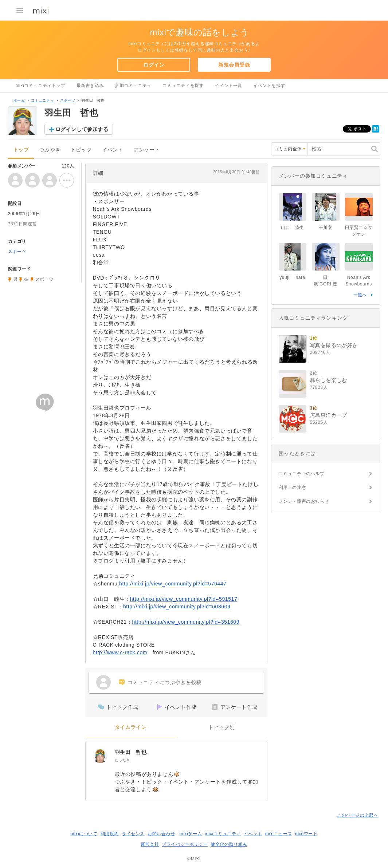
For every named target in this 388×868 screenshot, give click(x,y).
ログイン (154, 65)
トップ (21, 150)
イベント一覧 (228, 86)
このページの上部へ (358, 815)
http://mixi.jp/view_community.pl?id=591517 (184, 599)
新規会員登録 (234, 65)
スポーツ (68, 100)
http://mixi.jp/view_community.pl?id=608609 (177, 607)
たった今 (122, 760)
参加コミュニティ (133, 86)
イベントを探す (269, 86)
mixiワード (306, 834)
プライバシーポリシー (185, 844)
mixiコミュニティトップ (41, 86)
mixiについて (84, 834)
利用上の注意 (293, 488)
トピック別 (222, 727)
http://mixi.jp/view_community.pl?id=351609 (186, 622)
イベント (113, 150)
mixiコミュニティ (223, 834)
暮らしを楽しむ (329, 380)
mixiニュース (279, 834)
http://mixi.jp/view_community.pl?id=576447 (173, 584)
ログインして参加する (82, 129)
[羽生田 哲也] (100, 756)
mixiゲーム (191, 834)
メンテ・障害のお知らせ (304, 501)
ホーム (19, 100)
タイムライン (131, 727)
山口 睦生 (292, 228)
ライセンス (133, 834)
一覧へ (360, 295)
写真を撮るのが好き (334, 345)
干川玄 (326, 228)
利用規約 (110, 834)
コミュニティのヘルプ (302, 474)
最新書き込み (90, 86)
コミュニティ (43, 100)
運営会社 (150, 844)
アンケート (147, 150)
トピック (81, 150)
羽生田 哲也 (131, 752)
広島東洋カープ (329, 415)
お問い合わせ (161, 834)
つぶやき (50, 150)
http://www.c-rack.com (120, 652)
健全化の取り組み (229, 844)
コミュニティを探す (183, 86)
